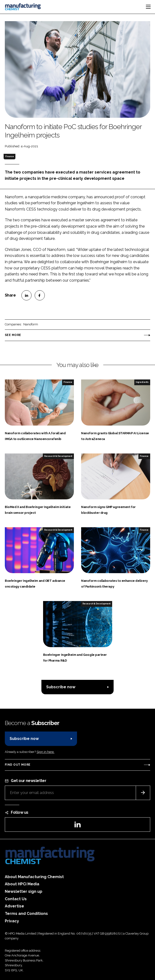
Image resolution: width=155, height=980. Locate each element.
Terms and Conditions (26, 914)
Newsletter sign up (24, 891)
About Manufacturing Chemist (34, 877)
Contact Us (16, 899)
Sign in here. (45, 752)
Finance (10, 156)
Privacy (12, 921)
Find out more (18, 765)
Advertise (14, 906)
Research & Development (58, 456)
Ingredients (142, 382)
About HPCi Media (22, 884)
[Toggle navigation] (148, 7)
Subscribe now (61, 687)
